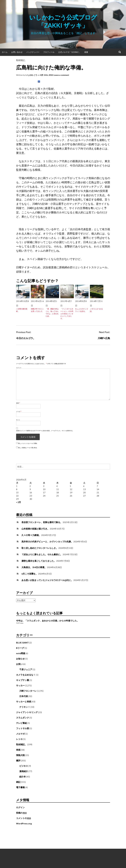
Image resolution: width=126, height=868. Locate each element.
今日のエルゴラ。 (26, 338)
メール (19, 411)
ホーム (5, 52)
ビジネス (24, 766)
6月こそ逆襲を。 (30, 574)
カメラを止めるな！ (26, 675)
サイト (18, 420)
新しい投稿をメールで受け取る (28, 448)
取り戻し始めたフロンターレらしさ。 (40, 548)
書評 (18, 760)
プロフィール (49, 52)
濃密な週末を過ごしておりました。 (39, 561)
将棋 (18, 750)
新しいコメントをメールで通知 (28, 443)
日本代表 (24, 696)
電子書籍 (20, 787)
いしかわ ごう (31, 75)
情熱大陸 (20, 755)
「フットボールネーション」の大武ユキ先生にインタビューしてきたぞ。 (67, 314)
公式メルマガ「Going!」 (69, 52)
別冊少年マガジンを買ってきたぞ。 (37, 310)
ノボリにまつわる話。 (96, 310)
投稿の (21, 813)
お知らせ (20, 659)
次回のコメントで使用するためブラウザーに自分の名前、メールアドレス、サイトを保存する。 (45, 431)
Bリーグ (20, 648)
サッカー (20, 685)
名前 (18, 403)
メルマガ (20, 734)
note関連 (21, 653)
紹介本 (23, 777)
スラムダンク (23, 718)
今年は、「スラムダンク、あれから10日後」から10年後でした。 (48, 621)
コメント (19, 368)
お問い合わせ (17, 52)
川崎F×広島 (104, 338)
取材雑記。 (21, 60)
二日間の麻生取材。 (22, 310)
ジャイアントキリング (27, 712)
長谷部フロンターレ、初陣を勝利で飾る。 (42, 522)
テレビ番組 (21, 723)
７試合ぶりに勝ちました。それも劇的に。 (42, 554)
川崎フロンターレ (28, 691)
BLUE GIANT (22, 643)
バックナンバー (33, 52)
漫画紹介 (24, 771)
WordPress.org (24, 823)
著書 (86, 52)
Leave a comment (61, 75)
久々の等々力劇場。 (31, 535)
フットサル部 (23, 728)
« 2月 (19, 502)
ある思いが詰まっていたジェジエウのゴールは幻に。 (47, 580)
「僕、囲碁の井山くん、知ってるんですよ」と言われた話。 (52, 312)
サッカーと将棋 (24, 701)
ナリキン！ (25, 707)
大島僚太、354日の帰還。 (34, 567)
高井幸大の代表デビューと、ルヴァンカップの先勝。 (47, 541)
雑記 (18, 782)
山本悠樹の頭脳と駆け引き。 (35, 529)
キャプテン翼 (23, 680)
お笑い (19, 664)
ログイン (20, 807)
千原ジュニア (26, 669)
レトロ (19, 739)
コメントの (24, 818)
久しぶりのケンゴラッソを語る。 (82, 310)
